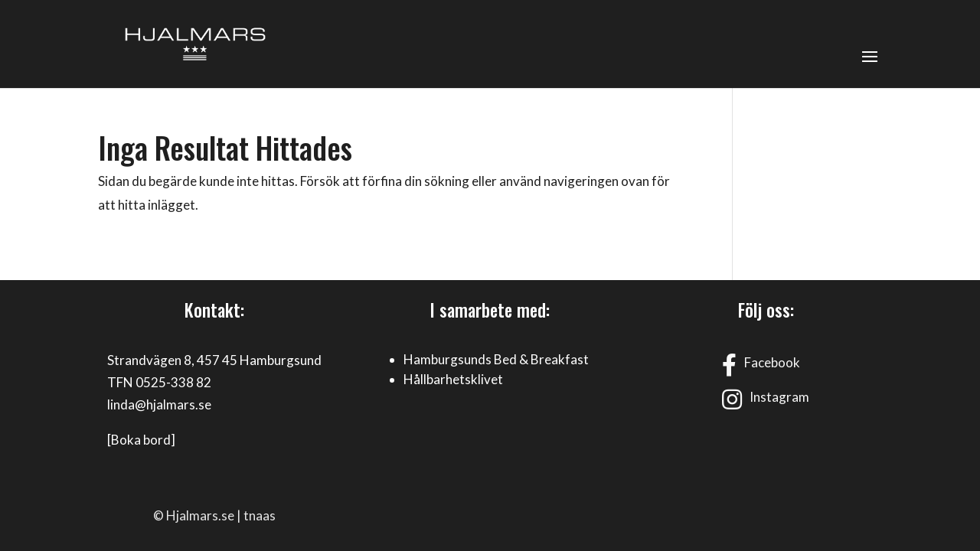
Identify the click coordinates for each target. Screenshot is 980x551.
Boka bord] (143, 440)
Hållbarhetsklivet (453, 379)
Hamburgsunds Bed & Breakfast (496, 359)
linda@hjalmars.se (159, 404)
